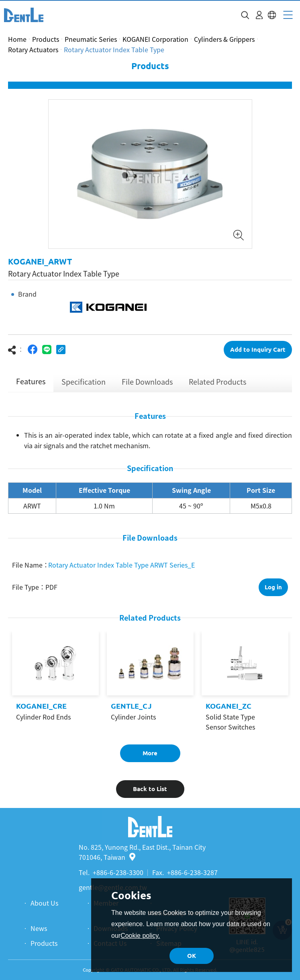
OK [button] (192, 956)
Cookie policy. (140, 936)
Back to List (150, 789)
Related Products (217, 382)
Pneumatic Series (91, 39)
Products (46, 39)
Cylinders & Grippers (224, 39)
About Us (44, 903)
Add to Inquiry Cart (258, 350)
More (150, 753)
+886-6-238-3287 (192, 872)
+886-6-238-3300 (118, 872)
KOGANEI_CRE (41, 706)
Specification (84, 382)
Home (17, 39)
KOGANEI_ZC (229, 706)
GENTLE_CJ (131, 706)
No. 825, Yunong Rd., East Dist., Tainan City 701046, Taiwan (142, 852)
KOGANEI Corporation (155, 39)
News (39, 928)
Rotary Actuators (33, 49)
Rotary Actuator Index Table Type (114, 49)
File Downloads (147, 382)
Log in (273, 587)
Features (31, 381)
